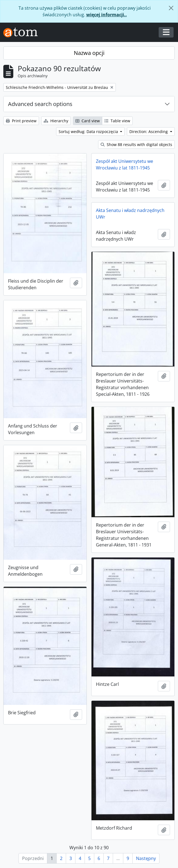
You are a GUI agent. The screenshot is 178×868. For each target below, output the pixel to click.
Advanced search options (40, 104)
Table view (117, 121)
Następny (146, 858)
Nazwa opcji (89, 53)
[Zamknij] (171, 8)
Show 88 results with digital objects (136, 144)
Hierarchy (56, 121)
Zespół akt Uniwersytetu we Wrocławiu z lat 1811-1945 (125, 164)
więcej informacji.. (107, 15)
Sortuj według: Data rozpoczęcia (89, 132)
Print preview (21, 121)
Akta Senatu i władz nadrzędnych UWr (130, 214)
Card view (88, 121)
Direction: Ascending (149, 132)
